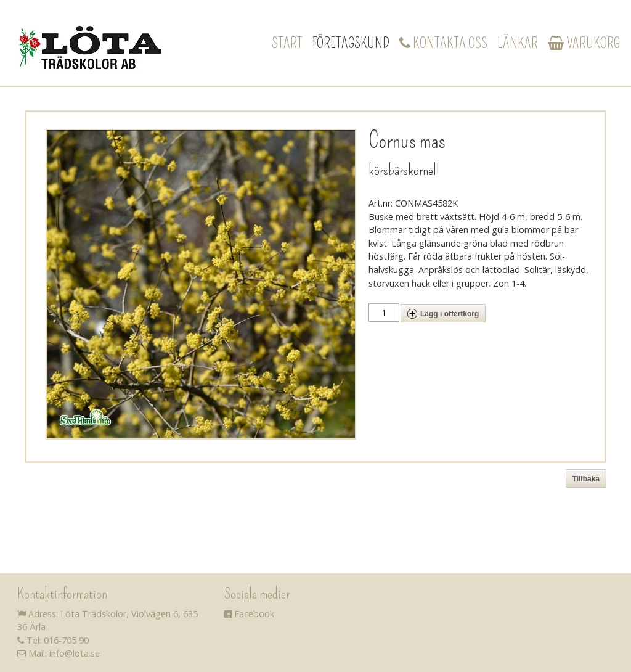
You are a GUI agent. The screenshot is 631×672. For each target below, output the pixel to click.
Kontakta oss (443, 43)
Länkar (518, 43)
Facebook (249, 614)
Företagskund (351, 43)
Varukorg (584, 43)
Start (287, 43)
